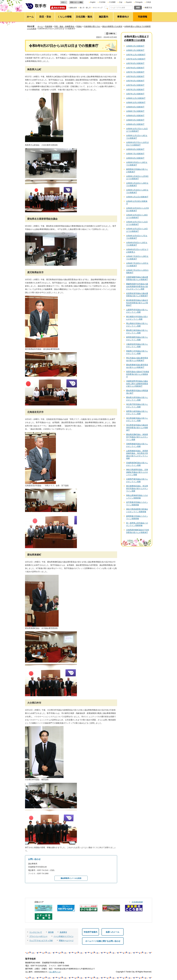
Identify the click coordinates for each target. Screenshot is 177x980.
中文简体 (102, 2)
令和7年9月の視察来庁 (135, 63)
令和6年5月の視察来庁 (135, 120)
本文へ (64, 2)
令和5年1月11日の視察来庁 (137, 197)
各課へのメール (112, 932)
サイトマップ (98, 8)
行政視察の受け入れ (92, 26)
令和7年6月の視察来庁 (135, 76)
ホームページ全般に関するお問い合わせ (103, 941)
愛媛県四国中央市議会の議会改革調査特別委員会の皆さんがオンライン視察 (137, 286)
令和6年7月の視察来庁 (135, 111)
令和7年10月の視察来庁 (136, 59)
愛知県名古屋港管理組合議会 (42, 219)
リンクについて (36, 932)
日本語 (149, 2)
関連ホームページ (66, 940)
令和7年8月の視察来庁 (135, 68)
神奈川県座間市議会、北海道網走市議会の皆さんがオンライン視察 (137, 472)
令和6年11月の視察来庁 (136, 98)
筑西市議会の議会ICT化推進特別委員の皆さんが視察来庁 (138, 374)
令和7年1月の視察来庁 (135, 94)
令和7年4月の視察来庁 (135, 85)
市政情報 (48, 26)
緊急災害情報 (59, 8)
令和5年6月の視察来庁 (135, 158)
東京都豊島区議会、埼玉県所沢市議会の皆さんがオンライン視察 (137, 488)
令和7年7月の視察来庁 (135, 72)
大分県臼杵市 (34, 703)
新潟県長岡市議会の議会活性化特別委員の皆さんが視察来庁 (137, 303)
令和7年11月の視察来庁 (136, 55)
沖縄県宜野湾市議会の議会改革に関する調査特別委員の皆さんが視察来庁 (137, 384)
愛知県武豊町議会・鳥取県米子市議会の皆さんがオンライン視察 (137, 437)
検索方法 (148, 8)
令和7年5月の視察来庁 (135, 81)
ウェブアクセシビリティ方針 (41, 940)
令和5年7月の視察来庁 (135, 154)
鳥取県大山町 (34, 69)
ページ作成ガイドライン (64, 936)
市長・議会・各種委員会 (64, 26)
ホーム (40, 26)
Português (139, 2)
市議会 (79, 26)
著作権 (51, 932)
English (93, 2)
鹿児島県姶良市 (35, 272)
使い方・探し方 (85, 8)
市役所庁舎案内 (90, 932)
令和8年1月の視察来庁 (135, 50)
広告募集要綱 (137, 902)
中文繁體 (112, 2)
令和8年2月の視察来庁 (135, 46)
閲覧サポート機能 (76, 2)
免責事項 (63, 932)
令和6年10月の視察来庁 (136, 102)
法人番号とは (55, 972)
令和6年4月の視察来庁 (135, 124)
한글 (121, 2)
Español (129, 2)
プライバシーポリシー (38, 936)
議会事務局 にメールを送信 (71, 878)
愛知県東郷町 (34, 555)
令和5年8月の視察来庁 (135, 149)
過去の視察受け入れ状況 (112, 26)
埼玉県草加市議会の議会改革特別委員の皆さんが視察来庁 (137, 428)
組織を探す (73, 8)
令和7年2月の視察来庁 (135, 90)
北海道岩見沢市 (35, 412)
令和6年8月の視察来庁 (135, 107)
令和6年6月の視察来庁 (135, 116)
